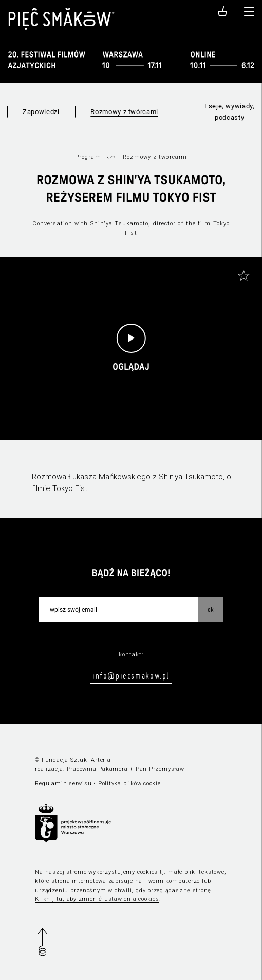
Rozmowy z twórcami (124, 112)
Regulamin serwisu (63, 784)
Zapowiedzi (41, 112)
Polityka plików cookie (129, 784)
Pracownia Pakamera (97, 769)
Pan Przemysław (160, 769)
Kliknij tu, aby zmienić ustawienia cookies (97, 899)
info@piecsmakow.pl (131, 675)
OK (211, 609)
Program (88, 157)
